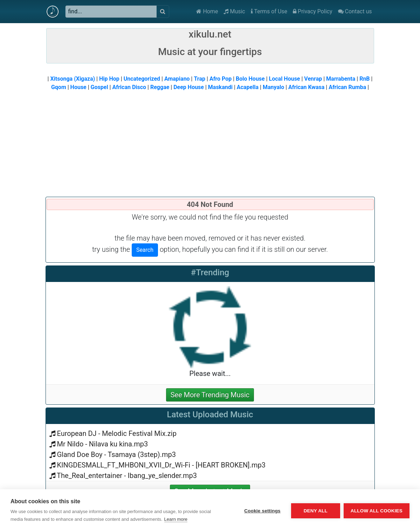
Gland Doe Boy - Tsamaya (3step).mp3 (116, 454)
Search (145, 250)
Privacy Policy (312, 11)
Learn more (176, 519)
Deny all (316, 511)
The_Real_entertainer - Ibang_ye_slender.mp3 (127, 476)
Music (234, 11)
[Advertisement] (210, 144)
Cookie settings (262, 511)
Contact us (355, 11)
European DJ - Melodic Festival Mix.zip (116, 433)
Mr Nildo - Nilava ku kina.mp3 (102, 444)
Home (207, 11)
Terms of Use (269, 11)
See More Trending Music (210, 395)
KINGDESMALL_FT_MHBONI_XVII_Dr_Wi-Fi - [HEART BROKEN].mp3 (161, 465)
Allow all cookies (377, 511)
